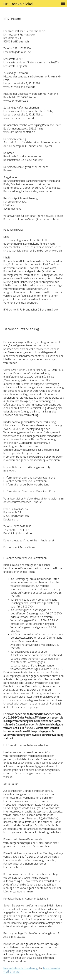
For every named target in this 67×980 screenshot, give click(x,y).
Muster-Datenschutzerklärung (20, 968)
